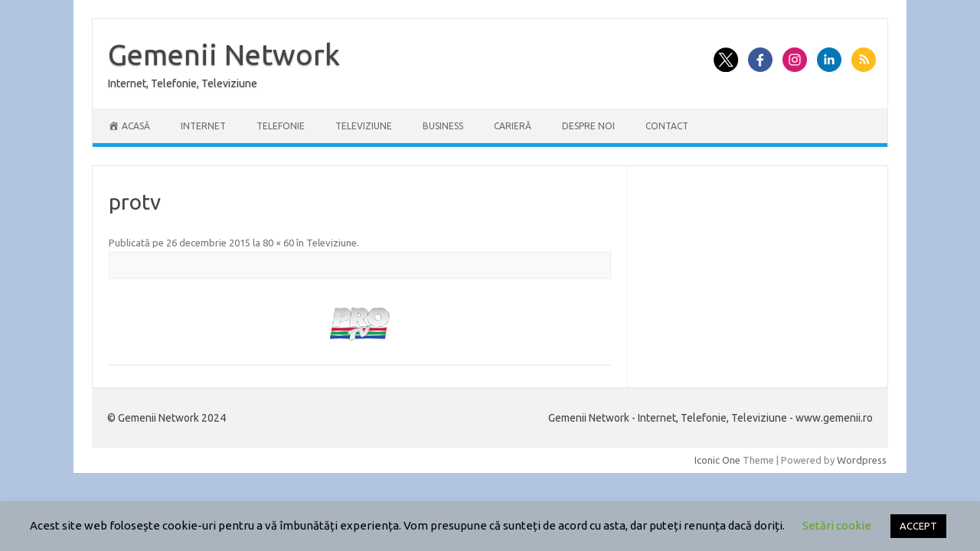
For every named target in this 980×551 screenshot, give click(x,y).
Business (443, 126)
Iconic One (717, 460)
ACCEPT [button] (918, 526)
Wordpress (862, 460)
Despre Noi (588, 126)
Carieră (513, 126)
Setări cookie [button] (837, 525)
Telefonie (281, 126)
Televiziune (364, 126)
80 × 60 (278, 243)
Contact (667, 126)
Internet (203, 126)
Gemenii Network (224, 54)
